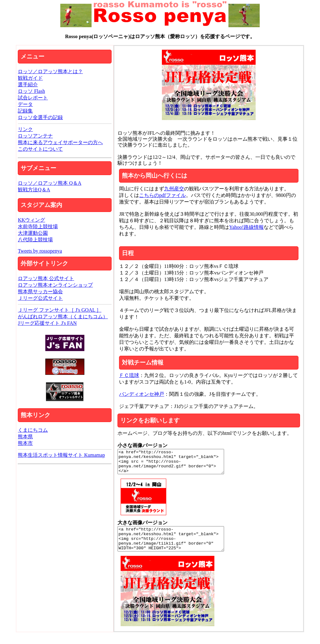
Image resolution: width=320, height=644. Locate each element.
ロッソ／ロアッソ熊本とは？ (50, 71)
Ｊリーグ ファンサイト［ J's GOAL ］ (60, 310)
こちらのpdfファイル (162, 195)
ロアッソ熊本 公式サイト (46, 278)
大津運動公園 (33, 233)
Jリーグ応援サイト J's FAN (47, 323)
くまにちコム (33, 430)
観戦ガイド (30, 78)
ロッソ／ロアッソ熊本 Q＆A (50, 183)
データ (25, 104)
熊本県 (25, 437)
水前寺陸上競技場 (38, 226)
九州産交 (174, 189)
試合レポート (33, 98)
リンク (25, 129)
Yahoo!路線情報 (246, 227)
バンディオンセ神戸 (142, 394)
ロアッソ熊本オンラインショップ (55, 285)
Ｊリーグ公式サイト (40, 298)
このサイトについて (40, 149)
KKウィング (31, 220)
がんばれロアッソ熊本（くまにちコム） (63, 317)
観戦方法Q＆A (34, 190)
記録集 (25, 111)
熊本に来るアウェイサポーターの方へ (60, 142)
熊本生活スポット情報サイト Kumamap (61, 455)
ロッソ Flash (31, 91)
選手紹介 (28, 85)
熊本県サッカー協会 (40, 292)
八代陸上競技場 (35, 240)
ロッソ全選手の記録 (40, 117)
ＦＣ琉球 (129, 375)
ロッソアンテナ (35, 136)
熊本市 (25, 443)
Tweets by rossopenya (40, 251)
